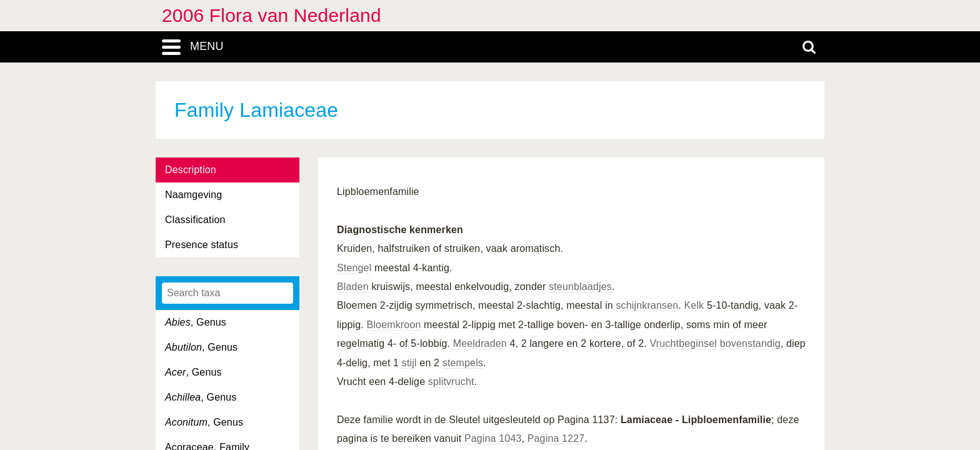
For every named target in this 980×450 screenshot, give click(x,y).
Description (191, 170)
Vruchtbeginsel (684, 343)
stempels (463, 363)
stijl (409, 363)
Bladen (353, 287)
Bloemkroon (394, 325)
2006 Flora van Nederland (272, 15)
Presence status (202, 245)
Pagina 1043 (493, 438)
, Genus (196, 322)
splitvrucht (451, 382)
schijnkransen (647, 305)
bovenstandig (750, 343)
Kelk (694, 305)
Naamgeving (193, 195)
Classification (195, 220)
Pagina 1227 (556, 438)
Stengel (354, 268)
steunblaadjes (580, 287)
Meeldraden (480, 343)
